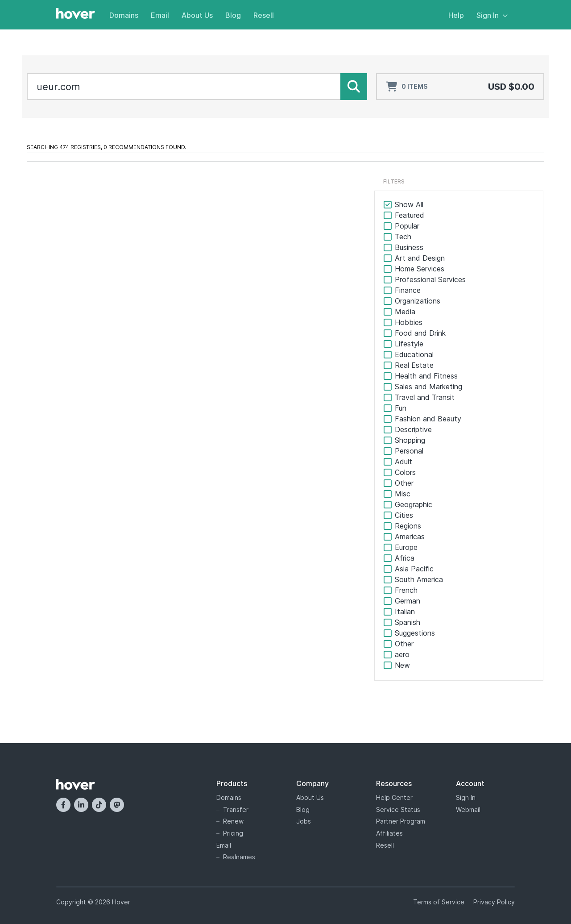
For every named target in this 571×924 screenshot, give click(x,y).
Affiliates (389, 833)
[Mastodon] (117, 805)
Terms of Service (439, 902)
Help (456, 15)
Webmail (468, 810)
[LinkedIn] (81, 805)
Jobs (304, 821)
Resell (264, 15)
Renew (233, 821)
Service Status (398, 810)
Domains (124, 15)
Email (160, 15)
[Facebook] (63, 805)
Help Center (394, 797)
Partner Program (401, 821)
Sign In (492, 15)
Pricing (233, 833)
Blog (233, 15)
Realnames (239, 857)
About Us (197, 15)
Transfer (236, 810)
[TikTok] (99, 805)
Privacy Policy (494, 902)
